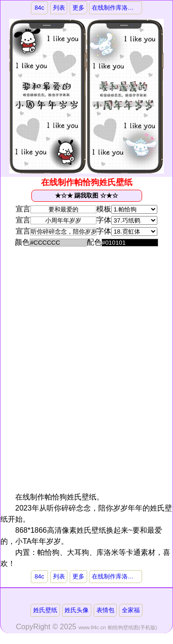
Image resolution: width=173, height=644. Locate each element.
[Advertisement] (86, 316)
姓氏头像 (77, 610)
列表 (59, 8)
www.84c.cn (92, 627)
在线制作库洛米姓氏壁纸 (117, 8)
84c (39, 8)
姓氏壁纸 (45, 610)
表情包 (105, 610)
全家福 (131, 610)
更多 (78, 8)
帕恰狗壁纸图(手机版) (132, 627)
